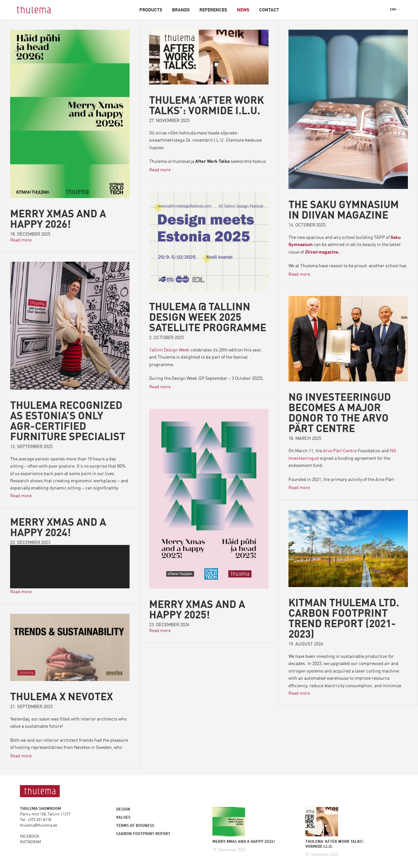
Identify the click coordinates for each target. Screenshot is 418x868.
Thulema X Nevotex (62, 697)
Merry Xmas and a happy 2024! (58, 528)
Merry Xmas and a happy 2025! (197, 611)
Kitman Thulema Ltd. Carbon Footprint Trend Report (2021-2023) (344, 619)
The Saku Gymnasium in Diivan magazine (344, 211)
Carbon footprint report (143, 834)
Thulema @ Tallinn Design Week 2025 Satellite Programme (208, 318)
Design (123, 810)
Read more (21, 240)
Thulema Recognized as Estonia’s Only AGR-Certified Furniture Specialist (68, 422)
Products (151, 10)
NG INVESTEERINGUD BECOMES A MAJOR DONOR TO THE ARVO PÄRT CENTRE (340, 414)
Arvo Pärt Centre (340, 451)
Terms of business (135, 826)
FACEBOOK (30, 837)
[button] (395, 9)
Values (123, 818)
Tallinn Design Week (169, 350)
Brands (181, 10)
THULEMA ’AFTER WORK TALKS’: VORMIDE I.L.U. (207, 106)
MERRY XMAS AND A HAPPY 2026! (58, 220)
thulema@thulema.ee (39, 826)
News (243, 10)
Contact (269, 10)
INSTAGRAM (31, 842)
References (213, 10)
